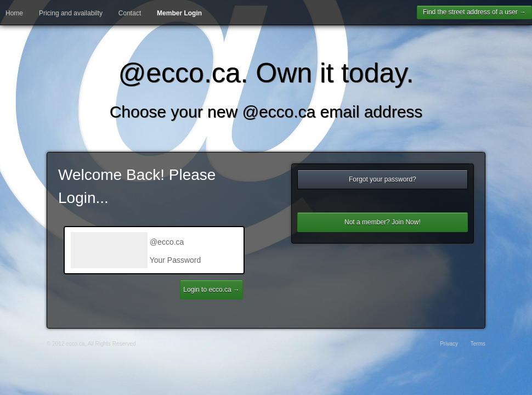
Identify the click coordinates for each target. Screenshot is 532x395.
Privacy (449, 344)
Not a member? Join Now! (383, 222)
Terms (478, 344)
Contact (130, 13)
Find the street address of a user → (474, 12)
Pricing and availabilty (71, 13)
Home (14, 13)
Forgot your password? (383, 179)
